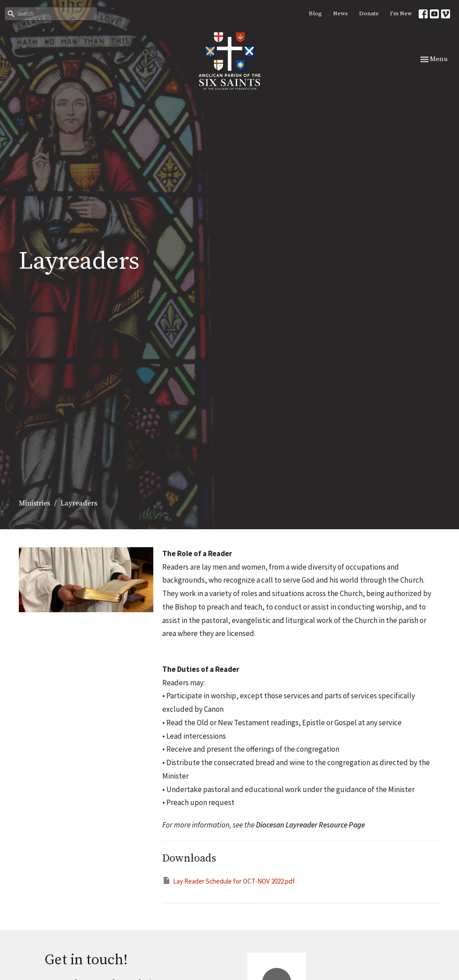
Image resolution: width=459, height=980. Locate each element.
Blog (315, 13)
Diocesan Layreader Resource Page (310, 825)
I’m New (401, 13)
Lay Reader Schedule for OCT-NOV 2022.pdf (229, 881)
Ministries (35, 503)
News (340, 13)
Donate (369, 13)
